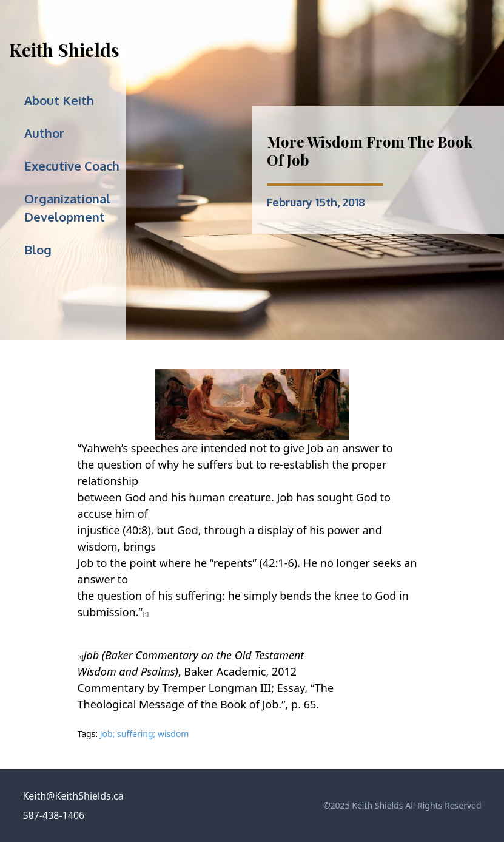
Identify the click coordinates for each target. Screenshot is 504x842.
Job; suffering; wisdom (145, 734)
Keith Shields (64, 50)
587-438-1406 (53, 815)
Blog (38, 250)
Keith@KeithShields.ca (73, 796)
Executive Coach (72, 166)
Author (44, 133)
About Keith (59, 100)
